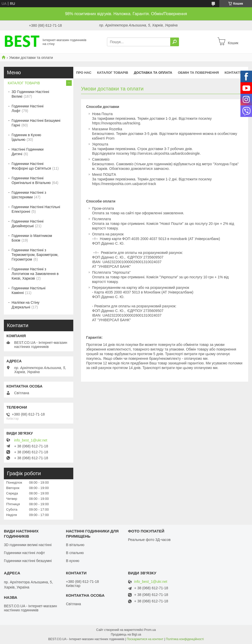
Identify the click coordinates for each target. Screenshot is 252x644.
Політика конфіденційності (185, 639)
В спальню (75, 553)
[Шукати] (175, 42)
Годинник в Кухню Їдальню (26, 137)
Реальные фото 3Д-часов (149, 540)
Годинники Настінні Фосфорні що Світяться (31, 166)
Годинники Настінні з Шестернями (29, 195)
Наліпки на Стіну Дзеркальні (25, 305)
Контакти (233, 73)
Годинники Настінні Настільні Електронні (36, 209)
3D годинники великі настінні (28, 545)
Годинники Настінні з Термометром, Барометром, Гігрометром (35, 255)
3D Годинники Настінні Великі (30, 94)
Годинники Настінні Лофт (28, 108)
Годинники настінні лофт (24, 553)
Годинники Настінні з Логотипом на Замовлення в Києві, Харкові (35, 274)
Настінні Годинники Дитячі (28, 152)
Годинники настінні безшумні (28, 561)
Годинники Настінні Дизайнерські (28, 224)
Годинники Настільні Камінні (29, 290)
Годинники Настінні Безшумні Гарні (36, 123)
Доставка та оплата (153, 73)
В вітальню (75, 545)
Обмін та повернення (198, 73)
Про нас (84, 73)
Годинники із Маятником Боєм (32, 238)
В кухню (73, 561)
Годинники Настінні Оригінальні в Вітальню (31, 180)
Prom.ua (150, 630)
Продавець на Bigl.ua (126, 634)
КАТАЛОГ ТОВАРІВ (112, 73)
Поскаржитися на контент (145, 639)
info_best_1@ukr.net (31, 440)
